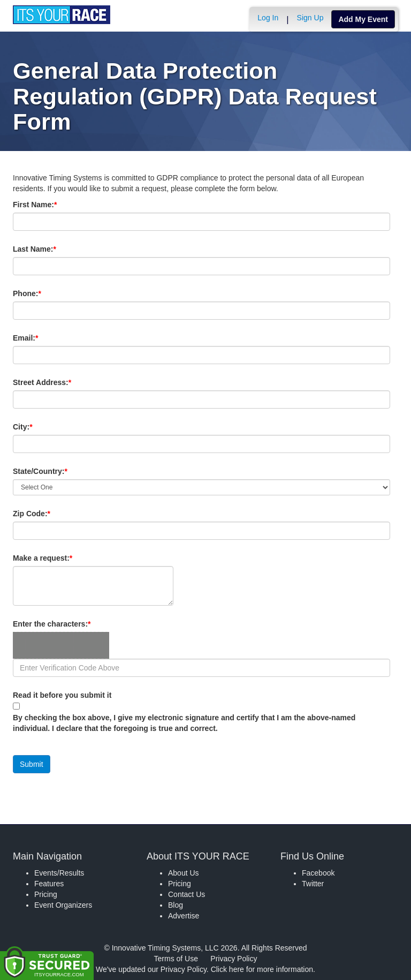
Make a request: (43, 558)
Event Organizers (63, 905)
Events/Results (59, 873)
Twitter (313, 884)
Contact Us (187, 894)
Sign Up (310, 18)
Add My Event (363, 19)
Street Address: (60, 382)
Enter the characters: (70, 624)
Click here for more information (262, 969)
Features (49, 884)
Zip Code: (50, 514)
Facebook (318, 873)
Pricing (46, 894)
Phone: (45, 293)
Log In (268, 18)
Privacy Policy (234, 959)
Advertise (184, 916)
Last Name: (53, 249)
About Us (184, 873)
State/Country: (58, 471)
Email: (44, 338)
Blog (176, 905)
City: (41, 427)
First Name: (53, 205)
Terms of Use (176, 959)
